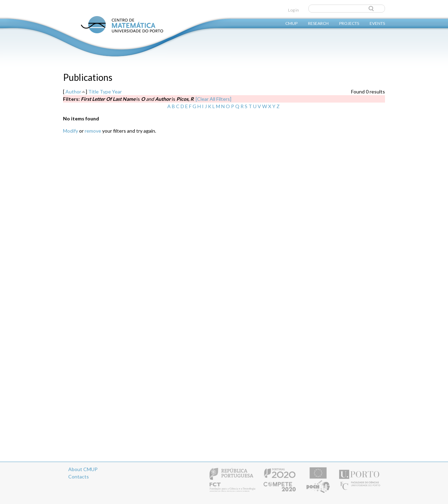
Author (73, 92)
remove (93, 131)
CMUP (291, 23)
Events (377, 23)
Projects (349, 23)
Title (93, 92)
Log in (293, 10)
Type (105, 92)
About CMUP (83, 469)
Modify (71, 131)
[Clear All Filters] (213, 99)
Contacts (79, 477)
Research (318, 23)
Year (117, 92)
